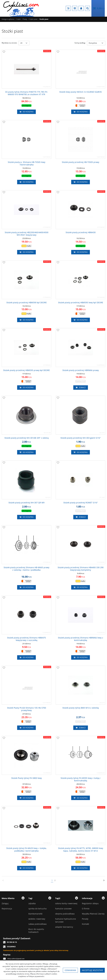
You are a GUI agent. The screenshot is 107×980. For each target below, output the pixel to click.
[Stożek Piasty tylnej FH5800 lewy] (27, 778)
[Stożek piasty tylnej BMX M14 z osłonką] (81, 708)
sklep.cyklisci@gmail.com (16, 959)
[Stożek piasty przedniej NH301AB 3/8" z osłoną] (27, 438)
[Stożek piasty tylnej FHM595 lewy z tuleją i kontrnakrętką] (81, 779)
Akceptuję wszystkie (92, 970)
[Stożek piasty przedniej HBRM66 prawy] (81, 370)
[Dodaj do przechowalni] (4, 52)
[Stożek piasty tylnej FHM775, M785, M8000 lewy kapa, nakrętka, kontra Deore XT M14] (81, 849)
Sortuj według (80, 43)
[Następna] (104, 880)
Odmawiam (70, 970)
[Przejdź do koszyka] (101, 8)
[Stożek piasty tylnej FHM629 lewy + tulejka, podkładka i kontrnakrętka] (26, 849)
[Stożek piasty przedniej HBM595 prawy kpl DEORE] (26, 370)
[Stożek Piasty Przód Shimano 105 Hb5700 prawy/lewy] (26, 709)
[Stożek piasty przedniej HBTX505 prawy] (81, 162)
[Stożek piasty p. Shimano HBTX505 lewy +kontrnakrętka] (26, 163)
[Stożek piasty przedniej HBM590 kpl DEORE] (27, 303)
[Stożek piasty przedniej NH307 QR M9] (26, 503)
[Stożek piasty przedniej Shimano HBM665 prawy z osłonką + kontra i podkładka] (26, 569)
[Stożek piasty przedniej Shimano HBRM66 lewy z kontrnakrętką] (81, 639)
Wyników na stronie (9, 43)
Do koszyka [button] (26, 112)
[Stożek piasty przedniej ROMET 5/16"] (81, 503)
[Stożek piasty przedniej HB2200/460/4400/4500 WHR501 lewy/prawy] (26, 234)
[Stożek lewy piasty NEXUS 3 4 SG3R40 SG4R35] (81, 92)
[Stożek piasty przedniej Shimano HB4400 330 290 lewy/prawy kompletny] (81, 569)
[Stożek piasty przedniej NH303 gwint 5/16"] (81, 438)
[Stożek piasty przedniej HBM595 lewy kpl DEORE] (81, 303)
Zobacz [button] (81, 388)
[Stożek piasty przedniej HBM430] (81, 232)
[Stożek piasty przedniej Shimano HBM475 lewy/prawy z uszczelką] (26, 639)
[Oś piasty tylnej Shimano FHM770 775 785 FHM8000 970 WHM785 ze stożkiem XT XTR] (26, 93)
